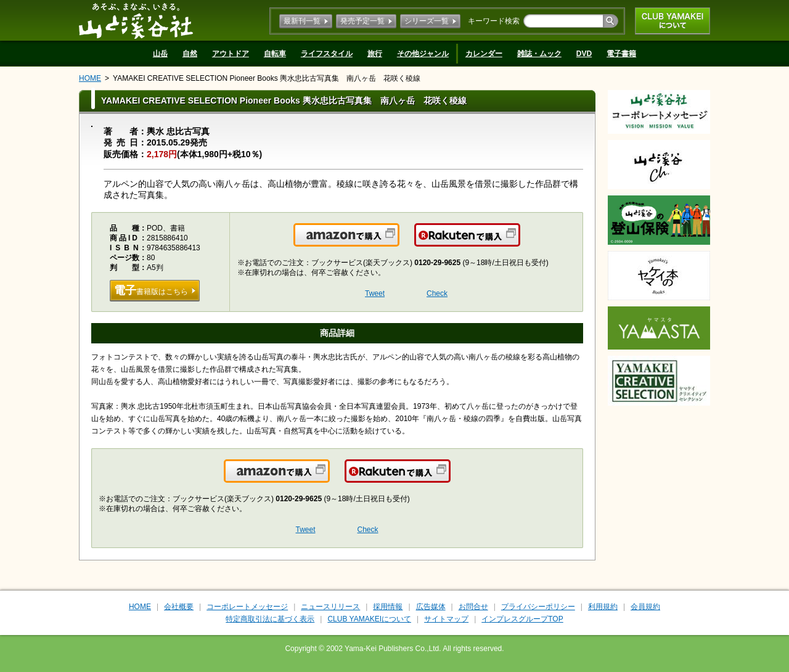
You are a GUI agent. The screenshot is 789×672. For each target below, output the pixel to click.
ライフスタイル (327, 54)
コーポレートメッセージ (247, 607)
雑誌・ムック (539, 54)
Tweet (375, 293)
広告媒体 (431, 607)
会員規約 (645, 607)
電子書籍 (621, 54)
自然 (190, 54)
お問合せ (473, 607)
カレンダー (484, 54)
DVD (584, 54)
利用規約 (603, 607)
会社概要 (179, 607)
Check (437, 293)
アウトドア (231, 54)
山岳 (160, 54)
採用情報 (388, 607)
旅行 (375, 54)
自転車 (275, 54)
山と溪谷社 (136, 20)
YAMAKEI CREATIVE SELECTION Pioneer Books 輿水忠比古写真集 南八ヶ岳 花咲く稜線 (267, 78)
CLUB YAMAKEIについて (672, 21)
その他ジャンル (423, 54)
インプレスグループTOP (522, 619)
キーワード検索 (494, 21)
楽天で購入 (519, 242)
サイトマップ (446, 619)
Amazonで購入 (399, 242)
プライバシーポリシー (538, 607)
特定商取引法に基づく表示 (270, 619)
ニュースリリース (330, 607)
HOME (90, 78)
